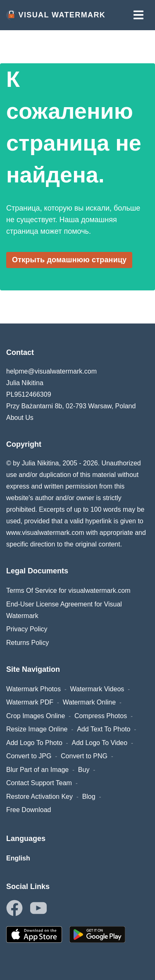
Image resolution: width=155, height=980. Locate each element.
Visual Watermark (56, 15)
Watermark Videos (97, 689)
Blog (89, 797)
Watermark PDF (30, 702)
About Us (20, 418)
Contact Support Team (39, 783)
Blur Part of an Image (37, 770)
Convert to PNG (84, 756)
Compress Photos (101, 716)
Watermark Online (89, 702)
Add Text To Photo (104, 729)
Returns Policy (27, 643)
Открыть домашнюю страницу (69, 260)
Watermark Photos (33, 689)
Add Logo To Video (100, 743)
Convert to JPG (29, 756)
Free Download (29, 810)
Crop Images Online (36, 716)
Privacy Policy (27, 629)
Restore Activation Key (39, 797)
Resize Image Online (37, 729)
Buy (84, 770)
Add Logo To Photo (34, 743)
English (18, 858)
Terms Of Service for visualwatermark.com (68, 591)
